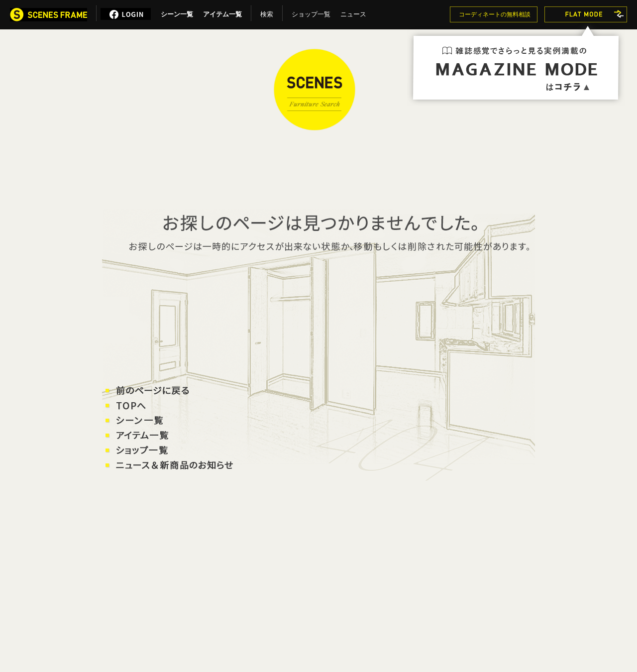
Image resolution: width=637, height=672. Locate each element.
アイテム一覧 (222, 12)
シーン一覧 (177, 12)
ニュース (353, 12)
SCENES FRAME (315, 90)
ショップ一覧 (311, 12)
